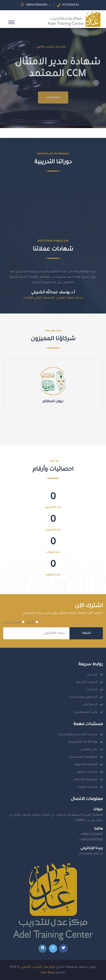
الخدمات (92, 690)
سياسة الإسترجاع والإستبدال (78, 735)
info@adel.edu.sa (91, 854)
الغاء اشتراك (14, 623)
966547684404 (37, 5)
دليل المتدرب (89, 750)
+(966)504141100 (91, 840)
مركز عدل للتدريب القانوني (38, 967)
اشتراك (86, 633)
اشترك (32, 623)
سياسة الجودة (88, 787)
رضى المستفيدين (86, 712)
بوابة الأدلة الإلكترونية (83, 742)
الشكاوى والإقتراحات (83, 697)
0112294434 (71, 5)
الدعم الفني (90, 705)
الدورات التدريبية (87, 682)
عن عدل (92, 675)
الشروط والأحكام (86, 780)
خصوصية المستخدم (84, 757)
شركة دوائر (48, 973)
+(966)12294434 (91, 835)
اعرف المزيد (53, 111)
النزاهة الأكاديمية (86, 765)
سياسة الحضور (87, 772)
